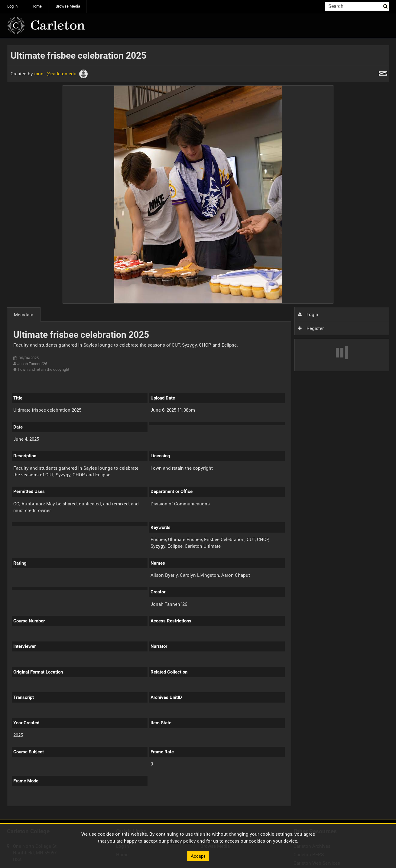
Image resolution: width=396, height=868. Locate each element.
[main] (198, 429)
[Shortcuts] (383, 72)
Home (37, 6)
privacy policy (181, 841)
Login (308, 314)
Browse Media (68, 6)
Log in (12, 6)
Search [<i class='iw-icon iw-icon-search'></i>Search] (386, 6)
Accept (198, 856)
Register (311, 328)
